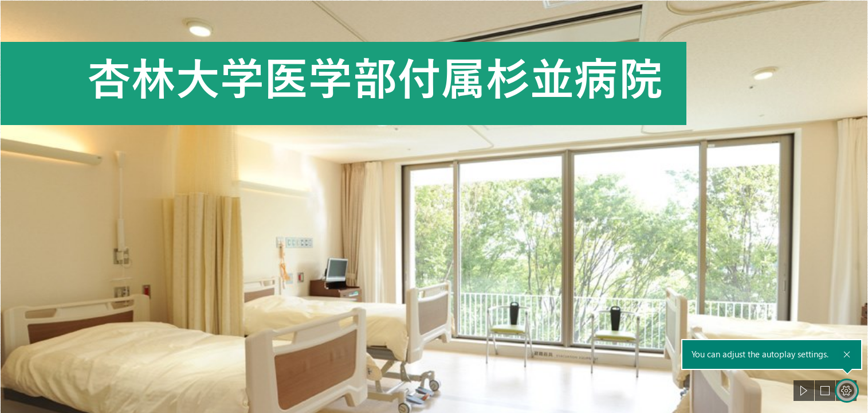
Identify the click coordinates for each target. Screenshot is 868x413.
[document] (434, 206)
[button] (804, 391)
